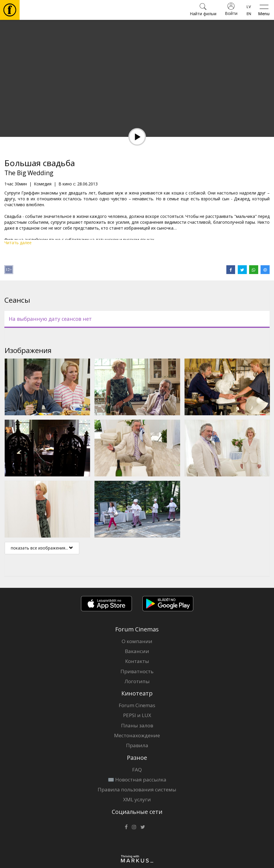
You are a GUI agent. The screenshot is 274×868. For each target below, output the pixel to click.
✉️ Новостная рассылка (137, 780)
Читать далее (18, 243)
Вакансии (137, 651)
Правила (137, 745)
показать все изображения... (42, 548)
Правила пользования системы (137, 789)
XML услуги (137, 799)
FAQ (137, 770)
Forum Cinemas (137, 705)
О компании (137, 641)
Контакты (137, 661)
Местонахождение (137, 735)
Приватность (137, 671)
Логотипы (137, 681)
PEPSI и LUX (137, 715)
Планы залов (137, 725)
